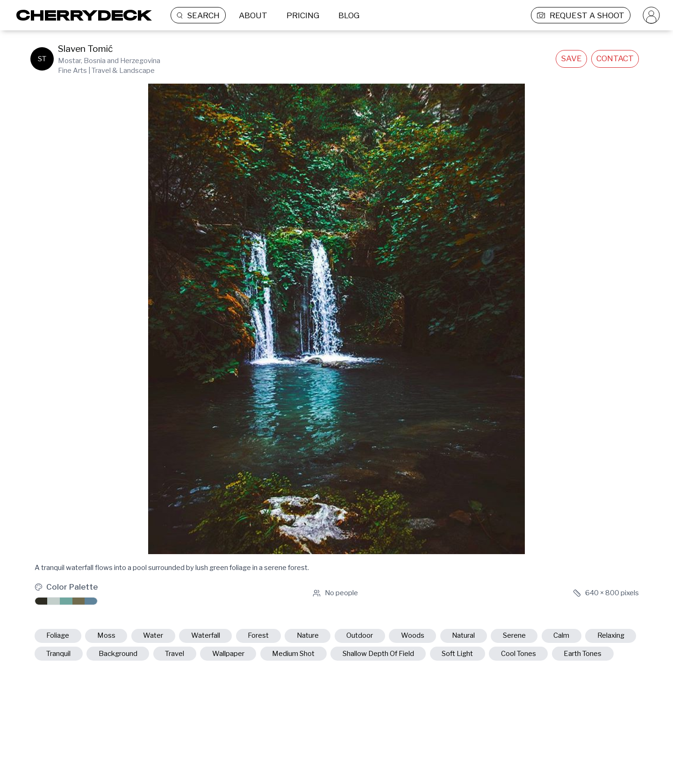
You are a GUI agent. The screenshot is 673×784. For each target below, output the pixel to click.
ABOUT (253, 15)
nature (308, 635)
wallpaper (228, 654)
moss (106, 635)
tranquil (58, 654)
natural (463, 635)
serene (514, 635)
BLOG (349, 15)
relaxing (611, 635)
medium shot (293, 654)
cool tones (519, 654)
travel (175, 654)
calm (561, 635)
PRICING (303, 15)
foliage (58, 635)
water (153, 635)
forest (258, 635)
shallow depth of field (378, 654)
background (118, 654)
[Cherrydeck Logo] (81, 15)
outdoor (360, 635)
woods (413, 635)
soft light (457, 654)
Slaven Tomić (85, 49)
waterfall (206, 635)
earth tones (583, 654)
